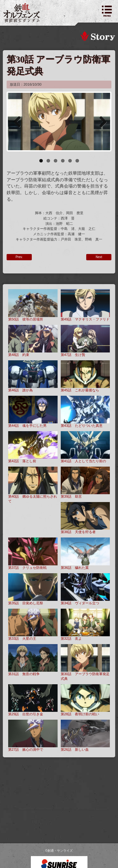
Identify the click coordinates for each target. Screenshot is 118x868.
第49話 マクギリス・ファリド (85, 305)
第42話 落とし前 (33, 447)
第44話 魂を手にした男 (33, 412)
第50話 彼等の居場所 (33, 305)
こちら (75, 858)
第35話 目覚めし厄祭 (33, 589)
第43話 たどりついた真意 (85, 412)
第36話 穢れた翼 (85, 553)
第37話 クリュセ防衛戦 (33, 553)
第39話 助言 (85, 482)
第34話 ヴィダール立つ (85, 589)
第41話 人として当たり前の (85, 447)
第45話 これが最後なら (85, 376)
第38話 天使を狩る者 (85, 518)
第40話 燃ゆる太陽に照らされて (33, 485)
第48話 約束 (33, 341)
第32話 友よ (85, 625)
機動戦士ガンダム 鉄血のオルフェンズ (22, 13)
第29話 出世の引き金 (33, 700)
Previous (17, 122)
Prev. (19, 257)
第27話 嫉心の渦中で (33, 736)
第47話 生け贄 (85, 341)
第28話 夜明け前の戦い (85, 700)
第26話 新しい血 (85, 736)
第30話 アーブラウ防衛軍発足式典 (85, 662)
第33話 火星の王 (33, 625)
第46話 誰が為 (33, 376)
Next (101, 122)
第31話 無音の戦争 (33, 660)
